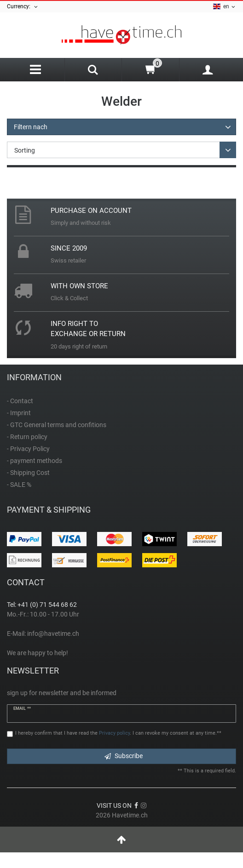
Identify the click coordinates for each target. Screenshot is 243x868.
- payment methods (35, 461)
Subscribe (124, 756)
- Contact (20, 401)
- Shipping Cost (28, 473)
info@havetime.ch (53, 634)
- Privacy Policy (28, 449)
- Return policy (27, 437)
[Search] (93, 71)
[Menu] (36, 70)
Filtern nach (31, 127)
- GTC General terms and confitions (57, 425)
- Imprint (19, 413)
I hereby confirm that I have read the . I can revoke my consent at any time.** (118, 733)
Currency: (23, 7)
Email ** (22, 708)
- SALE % (19, 485)
